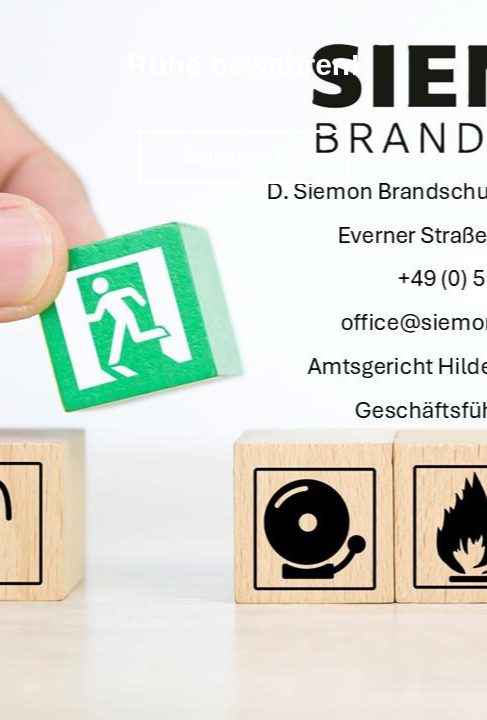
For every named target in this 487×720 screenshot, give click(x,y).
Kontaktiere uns (243, 157)
